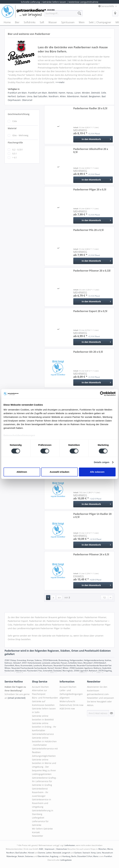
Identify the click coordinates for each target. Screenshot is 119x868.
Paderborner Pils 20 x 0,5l (88, 230)
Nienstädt (57, 853)
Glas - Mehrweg (20, 135)
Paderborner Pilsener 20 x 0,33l (92, 271)
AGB (41, 849)
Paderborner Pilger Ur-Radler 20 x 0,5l (92, 515)
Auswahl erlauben (59, 472)
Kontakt (36, 832)
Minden (86, 93)
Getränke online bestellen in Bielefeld (43, 718)
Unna (30, 96)
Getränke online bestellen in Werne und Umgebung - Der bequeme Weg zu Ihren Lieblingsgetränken (44, 767)
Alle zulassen (97, 472)
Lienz (99, 853)
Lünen (78, 93)
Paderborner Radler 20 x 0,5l (90, 108)
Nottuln (21, 856)
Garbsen (21, 96)
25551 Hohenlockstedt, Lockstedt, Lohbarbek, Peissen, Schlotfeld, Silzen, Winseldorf (57, 663)
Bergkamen (95, 96)
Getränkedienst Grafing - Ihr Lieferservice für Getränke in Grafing (45, 781)
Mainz (96, 856)
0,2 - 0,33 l (18, 150)
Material (12, 128)
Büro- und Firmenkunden (45, 698)
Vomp (93, 853)
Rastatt (84, 96)
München (102, 849)
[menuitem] (63, 15)
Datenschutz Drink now (71, 705)
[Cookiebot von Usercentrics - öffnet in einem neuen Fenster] (102, 394)
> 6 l (14, 157)
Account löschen (40, 687)
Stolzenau (29, 856)
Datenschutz (62, 849)
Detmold (95, 93)
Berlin (74, 856)
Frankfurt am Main (17, 93)
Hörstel (31, 853)
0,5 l (14, 154)
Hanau (70, 93)
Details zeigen (102, 462)
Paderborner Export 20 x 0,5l (90, 311)
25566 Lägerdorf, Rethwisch (86, 671)
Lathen (49, 853)
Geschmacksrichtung (19, 114)
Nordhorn (54, 96)
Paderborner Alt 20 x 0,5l (88, 352)
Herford (12, 96)
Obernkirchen (43, 856)
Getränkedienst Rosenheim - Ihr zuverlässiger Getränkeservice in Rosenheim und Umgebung (42, 798)
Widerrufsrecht (67, 701)
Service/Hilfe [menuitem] (107, 6)
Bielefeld (53, 93)
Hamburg (66, 856)
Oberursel (27, 100)
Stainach (86, 853)
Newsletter (38, 836)
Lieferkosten (70, 845)
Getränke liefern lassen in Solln (44, 710)
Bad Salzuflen (40, 96)
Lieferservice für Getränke (40, 823)
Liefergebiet (38, 818)
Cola (15, 121)
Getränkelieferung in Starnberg (43, 812)
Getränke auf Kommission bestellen (43, 703)
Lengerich (66, 853)
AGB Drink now (67, 709)
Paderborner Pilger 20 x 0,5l (90, 190)
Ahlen (63, 96)
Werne (110, 849)
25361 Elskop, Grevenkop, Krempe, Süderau (23, 660)
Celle (104, 93)
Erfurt (90, 856)
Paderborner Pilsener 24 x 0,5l (91, 554)
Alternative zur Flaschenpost (40, 692)
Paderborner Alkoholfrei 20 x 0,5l (91, 151)
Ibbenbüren (73, 96)
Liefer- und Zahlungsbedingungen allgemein (71, 694)
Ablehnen (22, 472)
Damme (42, 853)
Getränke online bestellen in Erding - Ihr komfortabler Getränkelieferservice (44, 729)
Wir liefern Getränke (42, 829)
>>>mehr (60, 82)
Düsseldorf (82, 856)
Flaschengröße (15, 143)
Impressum (50, 849)
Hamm (62, 93)
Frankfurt (108, 856)
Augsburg (54, 856)
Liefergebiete (66, 860)
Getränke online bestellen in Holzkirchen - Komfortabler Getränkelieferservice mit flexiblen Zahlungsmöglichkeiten (45, 747)
